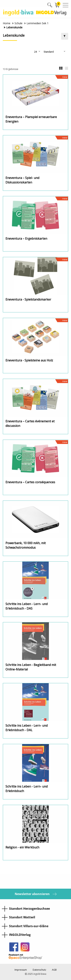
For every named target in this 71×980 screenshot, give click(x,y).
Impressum (21, 970)
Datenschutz (39, 970)
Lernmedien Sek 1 (38, 23)
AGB (54, 970)
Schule (19, 23)
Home (7, 23)
